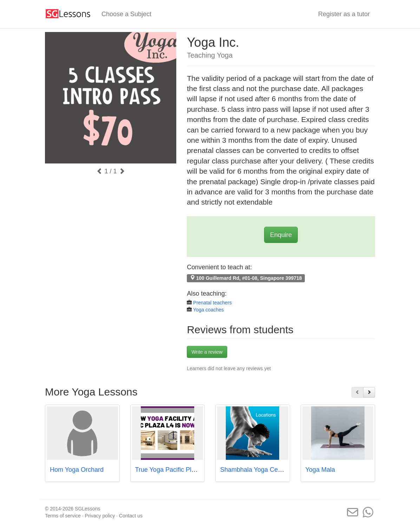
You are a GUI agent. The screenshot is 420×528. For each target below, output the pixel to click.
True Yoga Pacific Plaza (168, 470)
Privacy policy (100, 516)
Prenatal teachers (212, 303)
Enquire (281, 235)
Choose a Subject (126, 14)
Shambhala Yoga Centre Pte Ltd (265, 470)
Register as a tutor (344, 14)
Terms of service (63, 516)
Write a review (207, 352)
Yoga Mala (320, 470)
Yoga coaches (208, 310)
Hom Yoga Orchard (77, 470)
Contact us (131, 516)
